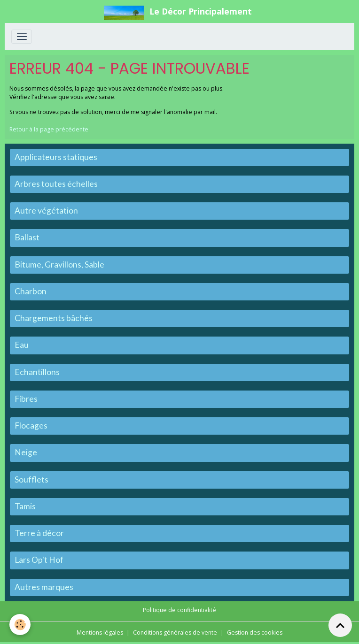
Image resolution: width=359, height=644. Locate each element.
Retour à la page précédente (49, 129)
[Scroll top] (340, 625)
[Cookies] (20, 625)
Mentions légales (100, 632)
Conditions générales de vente (175, 632)
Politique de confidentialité (179, 610)
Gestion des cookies (255, 632)
